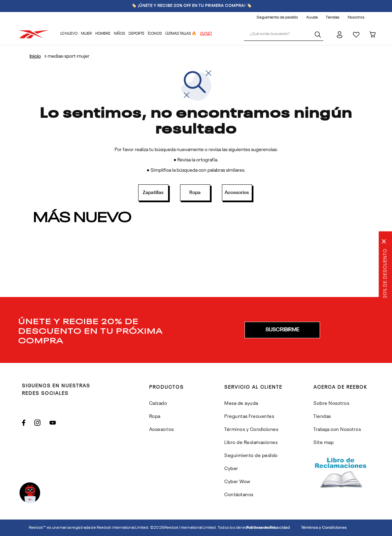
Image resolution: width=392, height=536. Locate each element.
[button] (282, 330)
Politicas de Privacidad (268, 528)
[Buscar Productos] (319, 34)
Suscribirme (282, 330)
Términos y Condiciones (324, 528)
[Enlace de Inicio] (35, 56)
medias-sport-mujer (69, 56)
